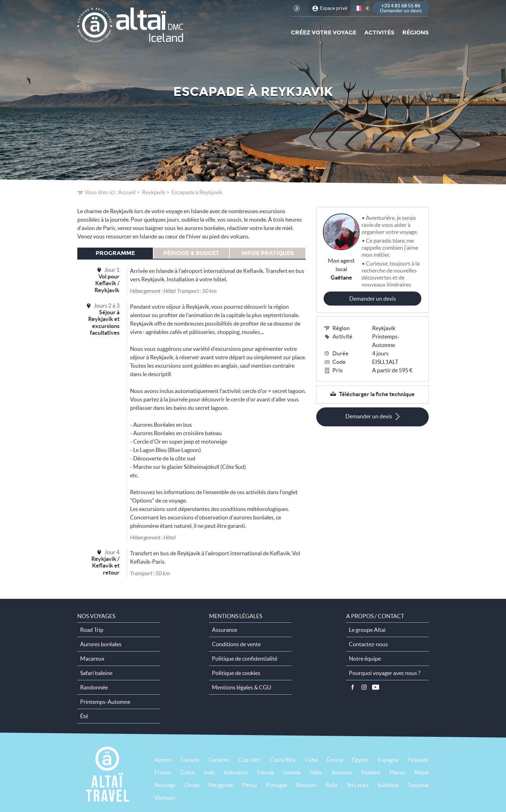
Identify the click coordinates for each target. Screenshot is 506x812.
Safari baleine (96, 673)
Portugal (277, 785)
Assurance (225, 630)
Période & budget (191, 253)
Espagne (388, 760)
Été (84, 716)
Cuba (311, 760)
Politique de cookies (236, 673)
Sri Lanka (358, 785)
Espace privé (333, 8)
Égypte (361, 760)
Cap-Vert (250, 760)
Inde (209, 772)
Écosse (335, 760)
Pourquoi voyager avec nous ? (385, 673)
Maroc (397, 772)
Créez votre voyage (324, 32)
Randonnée (94, 687)
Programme (115, 253)
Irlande (265, 772)
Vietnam (165, 798)
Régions (416, 32)
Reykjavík (154, 192)
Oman (192, 785)
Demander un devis (373, 299)
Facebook (352, 687)
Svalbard (388, 785)
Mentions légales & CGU (242, 687)
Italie (316, 772)
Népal (421, 772)
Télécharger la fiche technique (377, 394)
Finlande (418, 760)
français (358, 8)
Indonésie (236, 772)
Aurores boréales (101, 644)
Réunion (306, 785)
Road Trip (92, 630)
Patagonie (221, 785)
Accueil (127, 192)
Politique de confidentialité (245, 659)
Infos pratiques (268, 253)
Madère (371, 772)
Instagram (364, 687)
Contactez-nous (368, 644)
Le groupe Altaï (367, 630)
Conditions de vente (236, 644)
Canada (190, 760)
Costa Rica (283, 760)
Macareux (92, 659)
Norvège (165, 785)
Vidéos (376, 687)
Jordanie (342, 772)
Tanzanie (418, 785)
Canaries (219, 760)
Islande (292, 772)
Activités (379, 32)
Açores (163, 760)
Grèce (187, 772)
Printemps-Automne (386, 341)
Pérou (249, 785)
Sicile (332, 785)
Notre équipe (365, 659)
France (163, 772)
